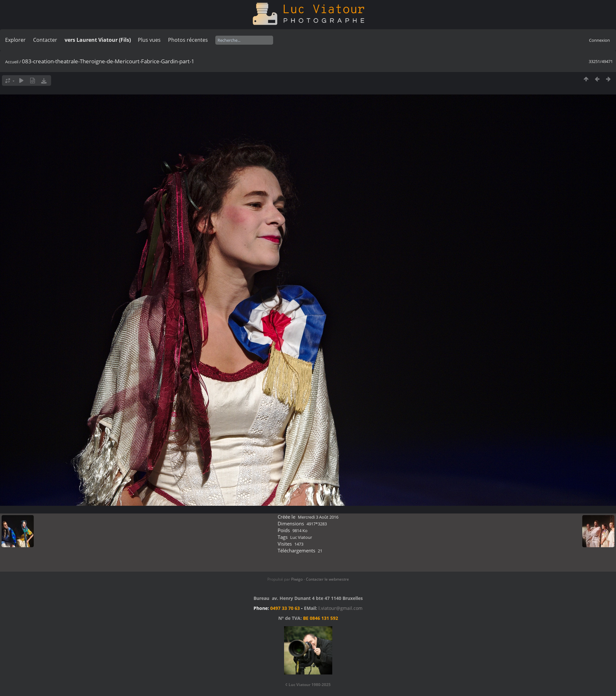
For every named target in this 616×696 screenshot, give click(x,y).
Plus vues (149, 40)
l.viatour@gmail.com (340, 608)
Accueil (12, 62)
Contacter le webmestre (327, 579)
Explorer (15, 40)
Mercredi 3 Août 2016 (318, 517)
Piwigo (297, 579)
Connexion (599, 40)
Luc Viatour (301, 537)
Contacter (45, 40)
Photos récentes (188, 40)
